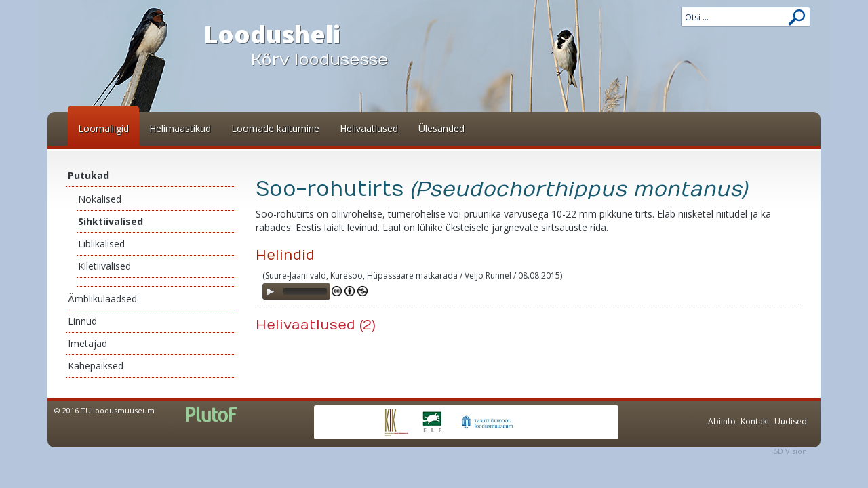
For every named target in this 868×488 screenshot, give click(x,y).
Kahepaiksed (96, 366)
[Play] (270, 291)
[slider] (305, 291)
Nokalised (100, 199)
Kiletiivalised (104, 266)
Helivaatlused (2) (316, 325)
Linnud (82, 321)
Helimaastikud (180, 128)
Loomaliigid (103, 128)
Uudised (791, 421)
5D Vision (790, 451)
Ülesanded (441, 128)
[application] (296, 291)
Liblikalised (101, 244)
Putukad (88, 175)
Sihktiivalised (111, 221)
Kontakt (755, 421)
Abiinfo (722, 421)
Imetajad (87, 343)
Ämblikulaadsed (102, 299)
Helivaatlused (369, 128)
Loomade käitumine (275, 128)
